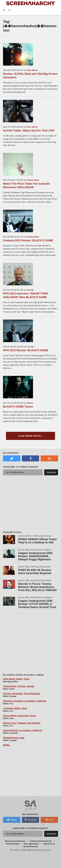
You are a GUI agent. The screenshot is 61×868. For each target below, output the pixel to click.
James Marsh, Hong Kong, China (19, 716)
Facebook (30, 820)
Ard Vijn (30, 290)
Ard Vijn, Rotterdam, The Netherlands (22, 694)
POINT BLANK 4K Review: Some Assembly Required (35, 572)
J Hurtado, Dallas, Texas (15, 708)
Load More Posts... (30, 436)
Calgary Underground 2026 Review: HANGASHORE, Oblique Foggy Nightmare (35, 556)
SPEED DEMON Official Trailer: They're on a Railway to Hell (38, 541)
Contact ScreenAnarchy (41, 841)
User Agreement (31, 844)
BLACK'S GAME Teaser (18, 407)
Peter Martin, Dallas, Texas (16, 679)
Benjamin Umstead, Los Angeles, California (25, 701)
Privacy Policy (13, 844)
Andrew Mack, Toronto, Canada (19, 686)
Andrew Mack (33, 180)
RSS (49, 820)
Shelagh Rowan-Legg (14, 738)
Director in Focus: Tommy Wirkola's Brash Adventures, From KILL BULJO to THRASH (37, 587)
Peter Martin (32, 70)
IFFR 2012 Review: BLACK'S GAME (26, 350)
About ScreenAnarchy (15, 841)
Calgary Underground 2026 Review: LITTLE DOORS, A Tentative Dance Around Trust (37, 604)
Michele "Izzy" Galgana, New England (22, 723)
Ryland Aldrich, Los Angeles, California (23, 730)
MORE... (7, 745)
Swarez (30, 403)
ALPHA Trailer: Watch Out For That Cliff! (29, 131)
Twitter (12, 820)
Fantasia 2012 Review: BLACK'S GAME (28, 240)
